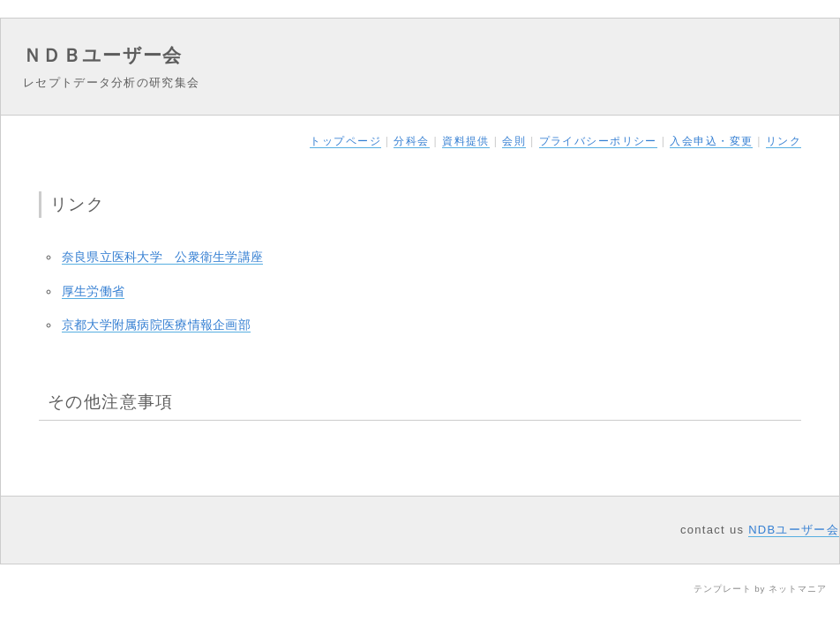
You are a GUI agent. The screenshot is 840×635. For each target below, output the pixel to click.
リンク (784, 141)
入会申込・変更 (711, 141)
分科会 (411, 141)
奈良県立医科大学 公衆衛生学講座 (163, 257)
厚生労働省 (93, 291)
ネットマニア (798, 589)
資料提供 (466, 141)
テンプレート (723, 589)
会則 (514, 141)
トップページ (345, 141)
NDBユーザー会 (794, 530)
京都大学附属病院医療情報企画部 (156, 325)
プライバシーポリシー (598, 141)
